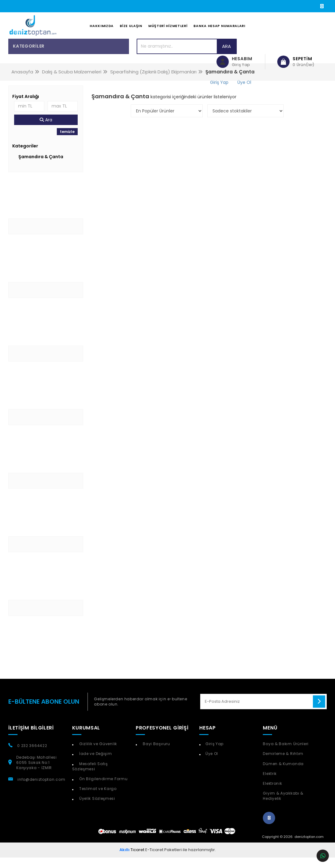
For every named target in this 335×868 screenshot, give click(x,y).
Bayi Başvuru (156, 755)
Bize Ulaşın (131, 31)
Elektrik (270, 784)
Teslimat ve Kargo (97, 799)
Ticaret (132, 860)
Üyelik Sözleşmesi (97, 809)
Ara (186, 57)
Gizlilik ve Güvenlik (97, 755)
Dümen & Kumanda (283, 774)
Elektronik (272, 794)
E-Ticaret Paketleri (164, 860)
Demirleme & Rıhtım (283, 764)
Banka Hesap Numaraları (219, 31)
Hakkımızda (102, 31)
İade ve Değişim (95, 764)
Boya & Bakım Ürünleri (286, 755)
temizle (67, 142)
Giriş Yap (214, 755)
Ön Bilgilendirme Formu (103, 789)
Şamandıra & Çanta (41, 167)
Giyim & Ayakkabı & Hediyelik (283, 806)
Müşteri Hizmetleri (168, 31)
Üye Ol (212, 764)
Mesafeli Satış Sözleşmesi (90, 777)
